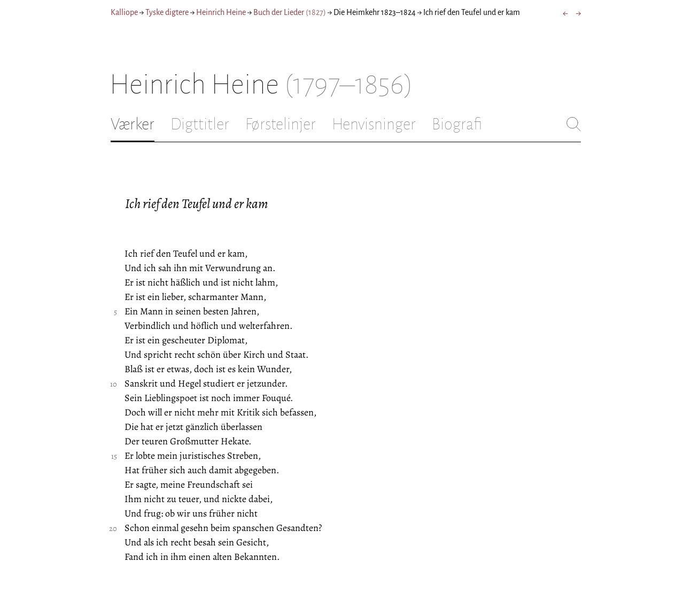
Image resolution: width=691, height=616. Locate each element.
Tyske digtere (167, 12)
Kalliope (124, 12)
